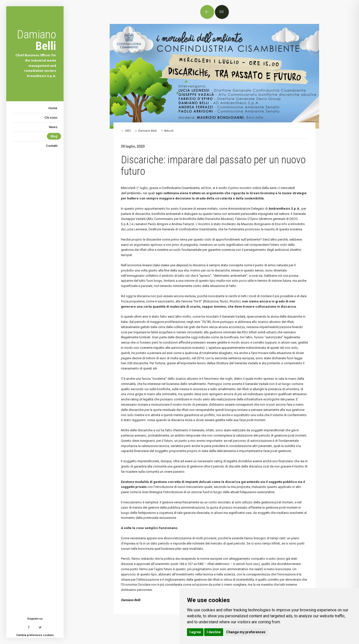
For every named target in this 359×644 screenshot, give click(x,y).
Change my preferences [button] (246, 632)
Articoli (169, 131)
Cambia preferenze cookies (35, 635)
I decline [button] (214, 632)
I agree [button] (195, 632)
